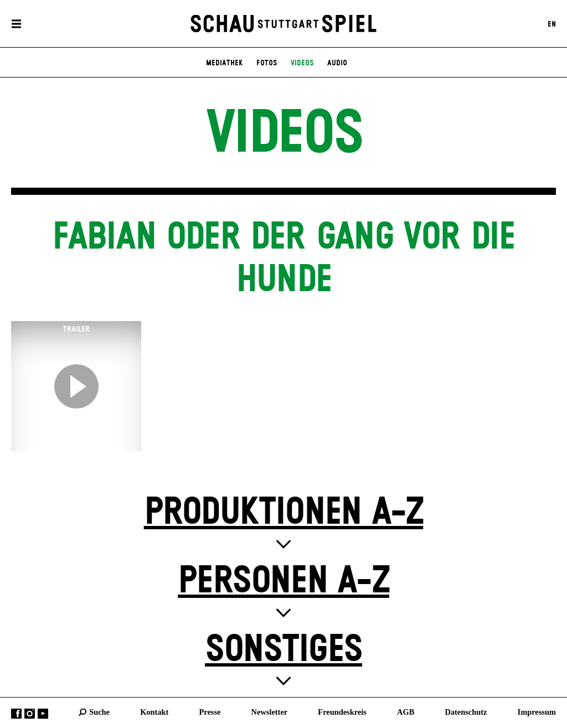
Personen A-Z (283, 582)
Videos (302, 63)
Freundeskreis (342, 712)
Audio (337, 63)
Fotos (267, 63)
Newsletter (270, 712)
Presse (210, 712)
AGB (406, 712)
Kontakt (154, 712)
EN (552, 24)
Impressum (537, 712)
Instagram (30, 714)
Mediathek (224, 63)
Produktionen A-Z (284, 513)
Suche (99, 712)
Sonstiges (283, 650)
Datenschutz (466, 712)
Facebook (16, 714)
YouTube (43, 714)
